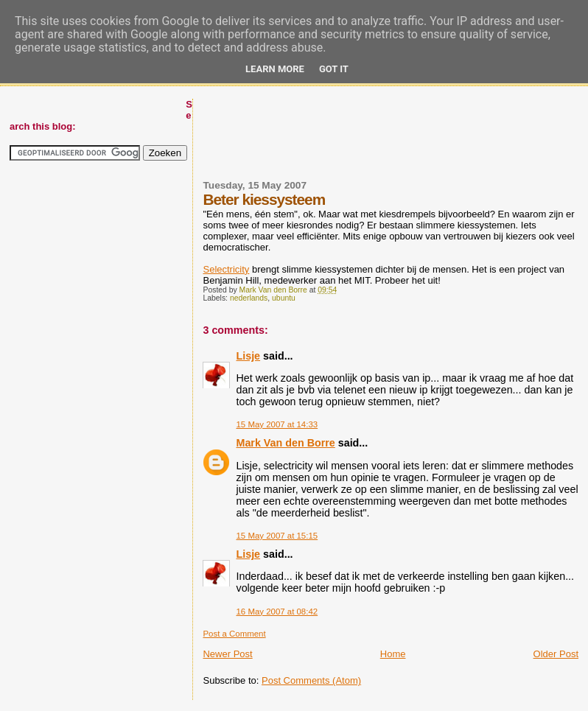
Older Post (556, 654)
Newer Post (227, 654)
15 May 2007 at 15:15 (277, 536)
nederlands (249, 298)
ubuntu (284, 298)
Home (393, 654)
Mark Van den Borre (285, 443)
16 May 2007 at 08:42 (277, 612)
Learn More (275, 69)
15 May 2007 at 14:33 (277, 424)
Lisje (248, 356)
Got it (334, 69)
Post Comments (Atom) (311, 680)
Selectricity (226, 269)
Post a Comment (234, 634)
